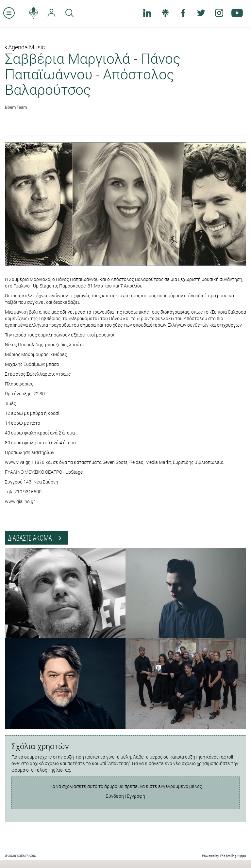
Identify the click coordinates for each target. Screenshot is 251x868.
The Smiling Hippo (233, 856)
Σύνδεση (115, 796)
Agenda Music (25, 47)
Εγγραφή (136, 796)
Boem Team (16, 107)
